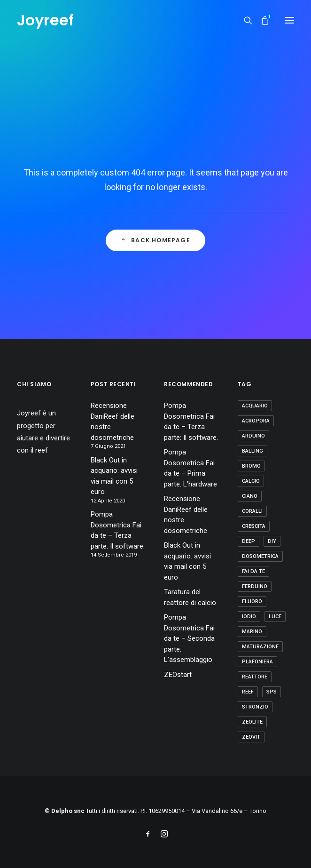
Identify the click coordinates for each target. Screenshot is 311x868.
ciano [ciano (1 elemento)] (250, 496)
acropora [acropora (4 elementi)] (256, 421)
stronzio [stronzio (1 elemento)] (255, 707)
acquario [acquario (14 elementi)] (255, 406)
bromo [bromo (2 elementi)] (251, 466)
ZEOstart (178, 675)
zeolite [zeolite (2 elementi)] (252, 722)
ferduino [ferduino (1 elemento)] (255, 586)
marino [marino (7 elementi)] (252, 632)
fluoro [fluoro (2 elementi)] (252, 601)
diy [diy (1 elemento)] (272, 541)
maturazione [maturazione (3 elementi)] (260, 647)
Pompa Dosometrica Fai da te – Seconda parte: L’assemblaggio (189, 638)
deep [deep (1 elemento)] (249, 541)
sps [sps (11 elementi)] (272, 692)
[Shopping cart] (261, 20)
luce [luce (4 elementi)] (275, 617)
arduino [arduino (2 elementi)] (253, 436)
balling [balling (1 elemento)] (253, 451)
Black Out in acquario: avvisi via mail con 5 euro (114, 476)
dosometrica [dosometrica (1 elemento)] (260, 556)
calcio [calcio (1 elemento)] (251, 481)
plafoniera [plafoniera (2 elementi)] (257, 662)
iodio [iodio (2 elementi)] (249, 617)
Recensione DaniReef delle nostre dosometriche (113, 422)
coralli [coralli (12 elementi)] (252, 511)
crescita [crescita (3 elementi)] (254, 526)
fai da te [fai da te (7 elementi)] (253, 571)
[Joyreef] (45, 20)
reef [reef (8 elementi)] (248, 692)
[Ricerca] (244, 20)
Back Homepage (155, 240)
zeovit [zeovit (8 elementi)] (251, 737)
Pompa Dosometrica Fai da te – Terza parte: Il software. (118, 530)
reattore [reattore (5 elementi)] (255, 677)
